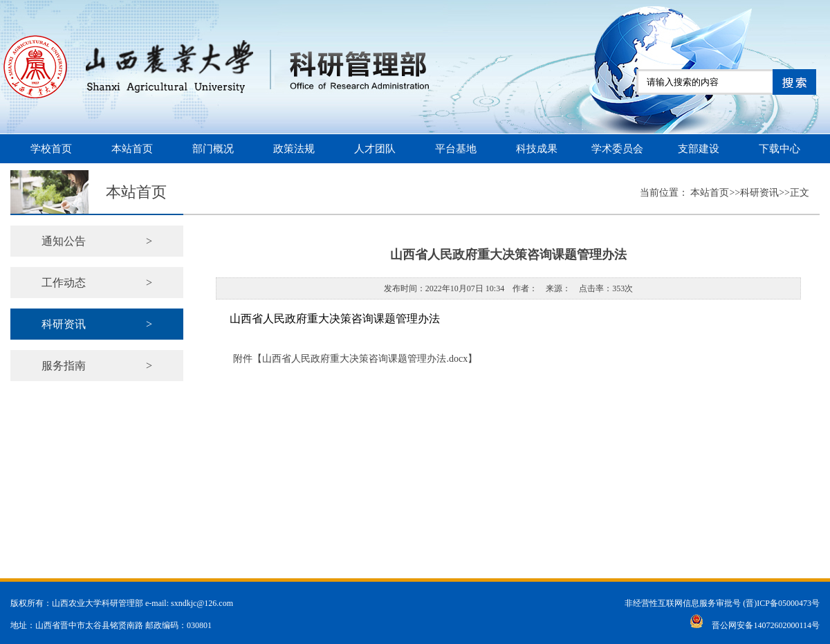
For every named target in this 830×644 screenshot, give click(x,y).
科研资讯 (97, 324)
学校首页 (51, 149)
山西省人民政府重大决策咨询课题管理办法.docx (365, 359)
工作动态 (97, 283)
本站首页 (132, 149)
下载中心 (780, 149)
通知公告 (97, 241)
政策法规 (294, 149)
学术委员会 (617, 149)
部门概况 (213, 149)
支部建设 (699, 149)
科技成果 (537, 149)
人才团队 (375, 149)
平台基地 (456, 149)
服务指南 (97, 366)
